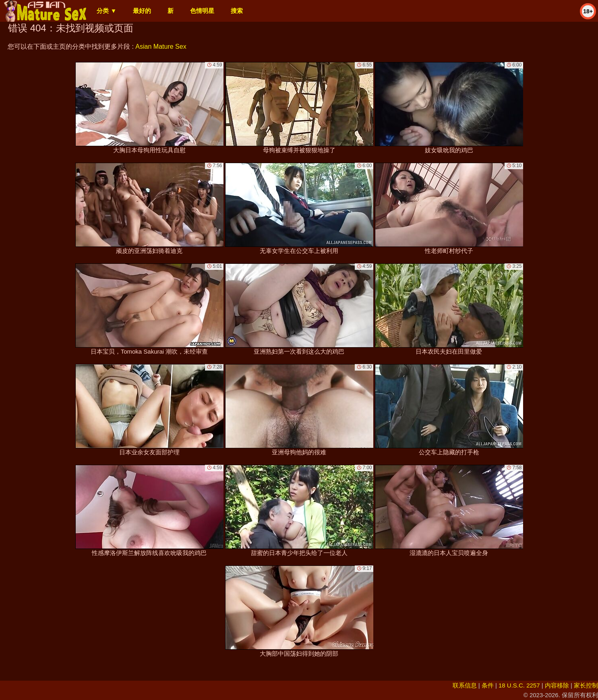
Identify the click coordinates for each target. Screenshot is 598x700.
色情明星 (202, 11)
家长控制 (586, 685)
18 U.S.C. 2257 (519, 685)
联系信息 (465, 685)
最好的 (142, 11)
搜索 (237, 11)
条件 (488, 685)
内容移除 (557, 685)
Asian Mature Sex (161, 47)
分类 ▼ (107, 11)
